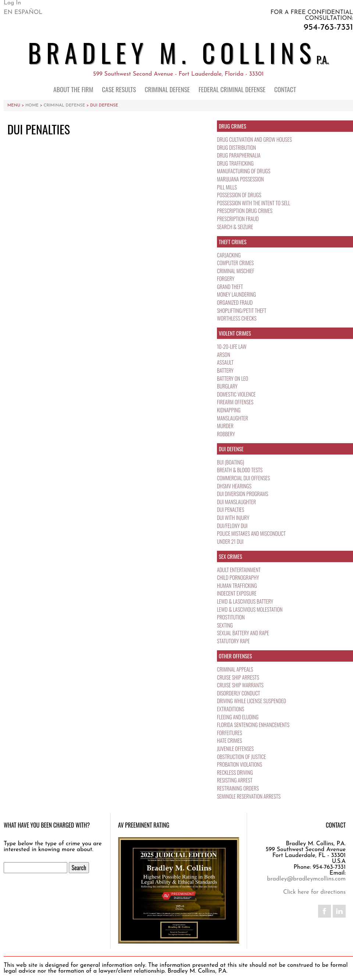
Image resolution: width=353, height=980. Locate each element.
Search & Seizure (236, 227)
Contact (285, 89)
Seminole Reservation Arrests (250, 796)
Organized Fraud (235, 302)
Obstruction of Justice (242, 757)
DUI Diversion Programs (243, 494)
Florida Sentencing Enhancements (254, 725)
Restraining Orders (238, 788)
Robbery (226, 434)
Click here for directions (314, 892)
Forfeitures (230, 733)
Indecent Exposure (237, 593)
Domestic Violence (237, 394)
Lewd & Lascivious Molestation (251, 609)
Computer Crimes (236, 263)
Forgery (226, 279)
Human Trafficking (238, 585)
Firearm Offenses (236, 402)
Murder (225, 426)
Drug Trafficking (236, 163)
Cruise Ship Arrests (239, 677)
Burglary (227, 386)
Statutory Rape (234, 641)
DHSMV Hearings (235, 486)
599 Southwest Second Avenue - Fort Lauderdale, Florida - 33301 (178, 74)
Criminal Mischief (236, 271)
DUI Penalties (231, 509)
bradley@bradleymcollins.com (306, 879)
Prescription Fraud (238, 219)
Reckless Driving (236, 772)
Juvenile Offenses (236, 748)
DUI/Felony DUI (233, 526)
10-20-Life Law (232, 346)
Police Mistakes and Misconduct (252, 533)
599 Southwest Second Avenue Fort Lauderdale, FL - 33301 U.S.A (306, 856)
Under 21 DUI (231, 541)
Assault (225, 362)
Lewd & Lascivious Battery (246, 601)
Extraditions (231, 709)
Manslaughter (233, 418)
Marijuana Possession (241, 179)
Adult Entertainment (239, 570)
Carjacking (229, 255)
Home (32, 106)
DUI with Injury (234, 518)
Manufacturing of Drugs (244, 171)
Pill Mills (227, 187)
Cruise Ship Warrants (241, 685)
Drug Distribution (237, 147)
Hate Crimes (230, 740)
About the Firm (73, 89)
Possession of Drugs (240, 195)
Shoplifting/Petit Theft (242, 310)
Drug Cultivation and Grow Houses (256, 139)
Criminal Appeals (236, 669)
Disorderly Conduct (239, 693)
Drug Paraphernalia (239, 155)
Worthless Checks (237, 318)
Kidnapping (229, 410)
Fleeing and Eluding (238, 717)
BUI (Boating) (231, 462)
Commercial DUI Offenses (244, 478)
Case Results (119, 89)
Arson (224, 355)
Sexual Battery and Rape (244, 633)
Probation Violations (240, 764)
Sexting (225, 625)
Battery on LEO (233, 378)
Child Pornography (238, 577)
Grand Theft (230, 287)
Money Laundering (237, 294)
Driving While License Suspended (253, 701)
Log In (12, 3)
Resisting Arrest (235, 780)
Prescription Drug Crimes (245, 211)
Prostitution (231, 617)
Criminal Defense (167, 89)
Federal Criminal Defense (232, 89)
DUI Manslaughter (237, 502)
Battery (225, 370)
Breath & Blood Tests (240, 470)
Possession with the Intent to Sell (255, 203)
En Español (23, 12)
